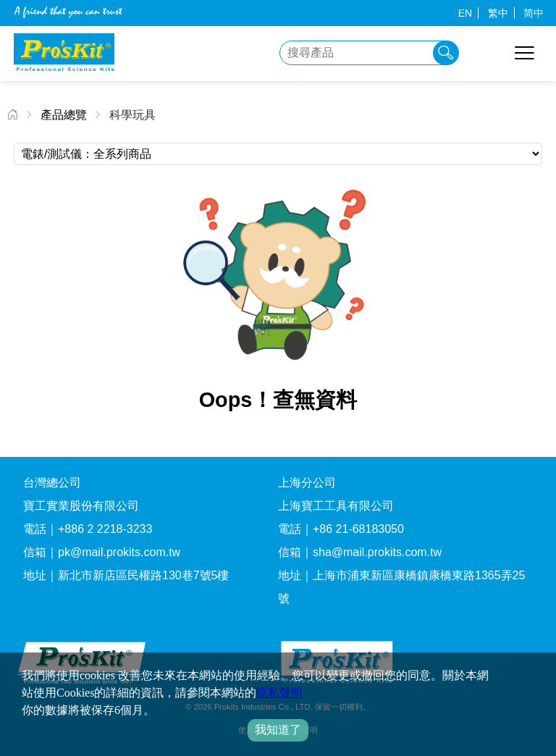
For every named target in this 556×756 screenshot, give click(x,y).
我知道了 (278, 730)
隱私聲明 (279, 693)
